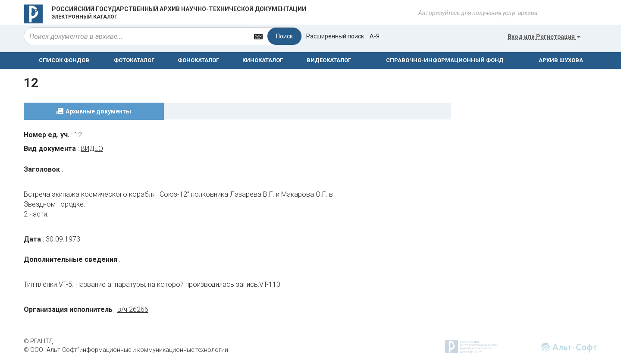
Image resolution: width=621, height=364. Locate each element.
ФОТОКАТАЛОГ (134, 60)
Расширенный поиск (335, 36)
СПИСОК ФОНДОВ (64, 60)
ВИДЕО (92, 149)
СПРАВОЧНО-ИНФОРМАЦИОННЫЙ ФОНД (445, 60)
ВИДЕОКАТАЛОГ (329, 60)
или (544, 37)
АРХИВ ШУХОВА (561, 60)
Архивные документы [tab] (98, 111)
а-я (375, 36)
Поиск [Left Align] (284, 36)
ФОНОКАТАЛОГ (198, 60)
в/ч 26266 (133, 309)
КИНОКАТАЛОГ (263, 60)
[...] (137, 36)
